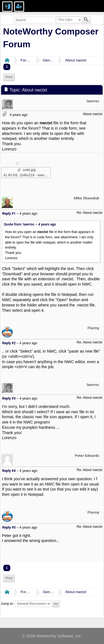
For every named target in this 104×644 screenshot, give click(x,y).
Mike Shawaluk (87, 198)
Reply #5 (9, 527)
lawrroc (93, 101)
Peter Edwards (87, 455)
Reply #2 (9, 343)
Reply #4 (9, 471)
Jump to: (7, 604)
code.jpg (26, 170)
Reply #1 (9, 214)
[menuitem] (9, 77)
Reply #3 (9, 398)
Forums (26, 60)
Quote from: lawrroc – (30, 224)
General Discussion (48, 60)
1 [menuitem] (7, 67)
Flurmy (93, 328)
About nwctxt (76, 60)
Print (9, 77)
